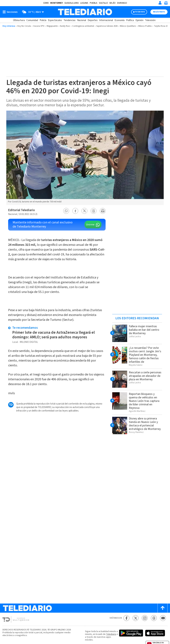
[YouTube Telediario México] (163, 618)
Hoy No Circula (24, 26)
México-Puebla (145, 26)
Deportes (93, 20)
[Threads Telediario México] (154, 618)
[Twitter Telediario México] (136, 618)
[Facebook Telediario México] (126, 618)
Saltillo (103, 3)
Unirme (90, 225)
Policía (43, 20)
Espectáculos (55, 20)
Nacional (82, 20)
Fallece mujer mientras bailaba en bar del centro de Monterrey (144, 330)
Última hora (19, 20)
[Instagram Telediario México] (145, 618)
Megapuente (52, 26)
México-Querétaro (128, 26)
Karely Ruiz (65, 26)
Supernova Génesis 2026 (107, 26)
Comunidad (32, 20)
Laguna (84, 3)
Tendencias (70, 20)
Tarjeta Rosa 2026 (162, 26)
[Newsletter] (166, 4)
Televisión (150, 20)
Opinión (139, 20)
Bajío (113, 3)
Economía (120, 20)
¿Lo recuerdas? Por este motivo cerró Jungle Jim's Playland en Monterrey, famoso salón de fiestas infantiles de (145, 355)
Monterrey (57, 3)
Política (130, 20)
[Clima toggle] (32, 12)
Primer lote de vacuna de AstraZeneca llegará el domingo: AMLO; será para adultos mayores (54, 335)
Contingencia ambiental (83, 26)
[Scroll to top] (163, 608)
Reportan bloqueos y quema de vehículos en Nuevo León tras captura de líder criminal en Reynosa (144, 401)
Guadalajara (72, 3)
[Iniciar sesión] (160, 3)
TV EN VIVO (140, 12)
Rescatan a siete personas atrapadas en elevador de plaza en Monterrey (145, 376)
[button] (66, 211)
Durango (122, 3)
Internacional (106, 20)
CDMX (46, 3)
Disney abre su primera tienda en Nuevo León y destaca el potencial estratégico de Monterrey (145, 424)
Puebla (94, 3)
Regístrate (159, 12)
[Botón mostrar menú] (11, 12)
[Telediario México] (85, 12)
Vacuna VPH (39, 26)
